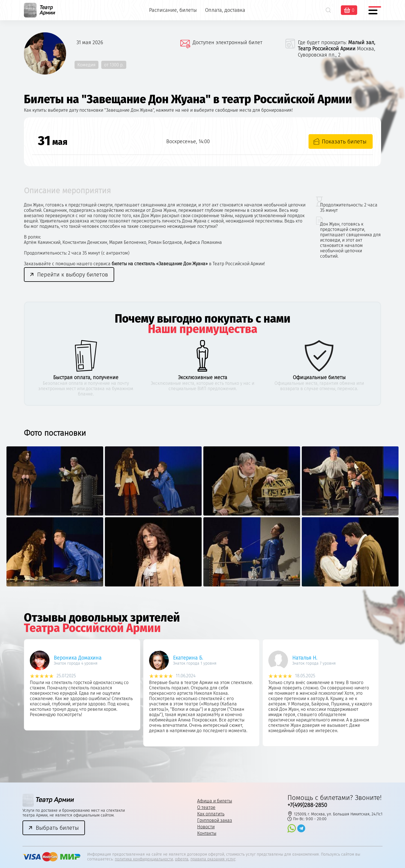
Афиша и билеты (215, 801)
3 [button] (203, 766)
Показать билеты (344, 141)
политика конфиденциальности (144, 859)
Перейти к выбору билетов (73, 275)
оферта (182, 859)
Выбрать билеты (57, 828)
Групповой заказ (215, 820)
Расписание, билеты (173, 10)
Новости (206, 827)
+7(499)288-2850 (307, 805)
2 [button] (193, 766)
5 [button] (221, 766)
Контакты (207, 833)
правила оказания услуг (213, 859)
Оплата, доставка (225, 10)
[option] (55, 516)
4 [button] (212, 766)
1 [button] (184, 766)
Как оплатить (211, 814)
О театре (206, 807)
